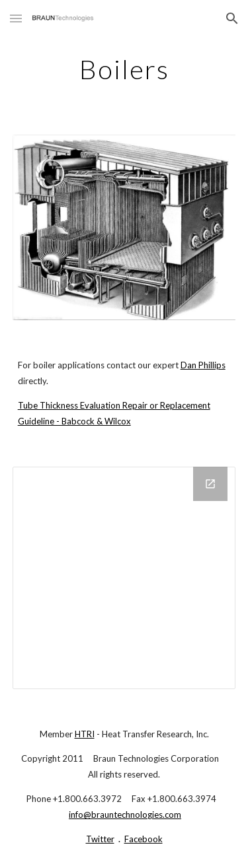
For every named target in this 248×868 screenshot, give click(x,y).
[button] (16, 18)
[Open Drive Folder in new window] (210, 484)
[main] (124, 69)
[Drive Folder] (124, 578)
